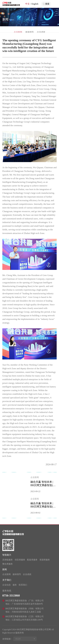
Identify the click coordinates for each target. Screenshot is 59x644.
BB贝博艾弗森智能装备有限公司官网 (11, 4)
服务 (15, 585)
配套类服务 (32, 560)
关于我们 (7, 580)
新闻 (5, 569)
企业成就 (27, 574)
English (35, 4)
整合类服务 (8, 564)
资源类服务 (45, 560)
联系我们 (23, 585)
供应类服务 (20, 560)
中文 (27, 4)
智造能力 (7, 555)
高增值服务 (8, 560)
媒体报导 (17, 574)
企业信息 (7, 585)
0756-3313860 (11, 596)
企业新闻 (7, 574)
